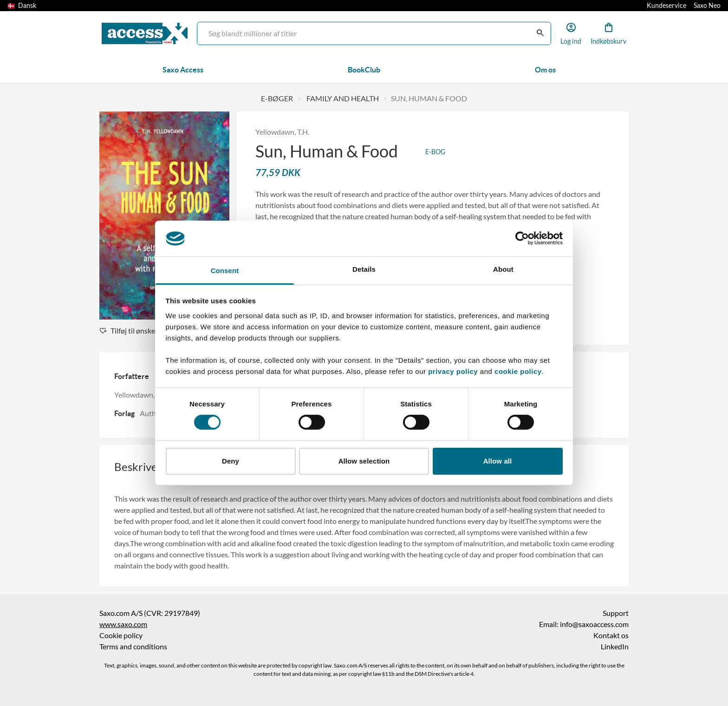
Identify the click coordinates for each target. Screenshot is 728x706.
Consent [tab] (225, 271)
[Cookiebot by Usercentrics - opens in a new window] (522, 238)
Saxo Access (183, 70)
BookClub (364, 70)
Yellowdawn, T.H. (282, 132)
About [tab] (503, 269)
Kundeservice (666, 6)
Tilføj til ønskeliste (134, 331)
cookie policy (517, 371)
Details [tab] (364, 269)
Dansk (22, 6)
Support (616, 613)
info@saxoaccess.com (594, 624)
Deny (231, 461)
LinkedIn (615, 647)
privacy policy (453, 371)
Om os (545, 70)
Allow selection (364, 461)
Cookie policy (121, 635)
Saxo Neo (707, 6)
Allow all (498, 461)
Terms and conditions (133, 647)
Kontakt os (611, 635)
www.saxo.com (123, 624)
